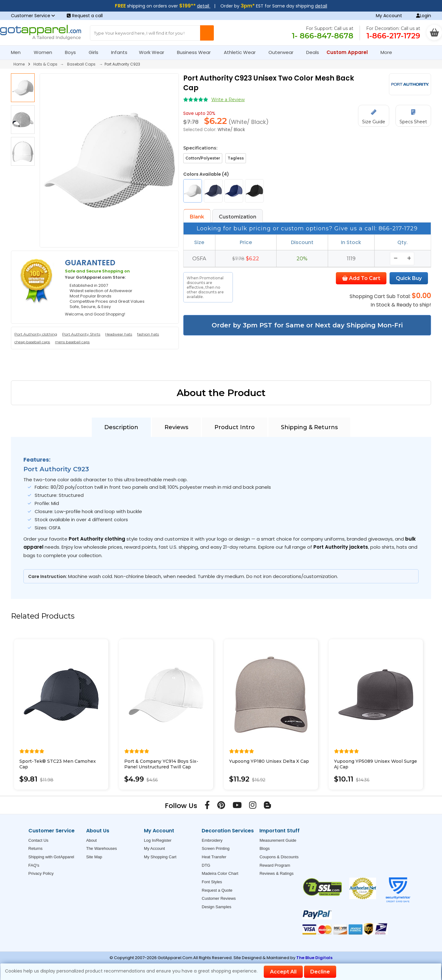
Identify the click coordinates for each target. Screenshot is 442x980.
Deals (313, 52)
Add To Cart (361, 278)
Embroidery (212, 840)
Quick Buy (409, 278)
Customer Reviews (219, 898)
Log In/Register (158, 840)
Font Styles (212, 882)
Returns (36, 848)
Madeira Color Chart (220, 873)
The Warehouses (102, 848)
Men (18, 52)
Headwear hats (119, 334)
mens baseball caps (72, 342)
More (389, 52)
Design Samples (216, 907)
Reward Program (275, 865)
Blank (197, 217)
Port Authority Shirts (81, 334)
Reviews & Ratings (276, 873)
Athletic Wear (242, 52)
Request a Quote (217, 890)
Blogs (265, 848)
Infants (121, 52)
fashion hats (148, 334)
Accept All (283, 972)
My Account (389, 16)
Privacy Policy (41, 873)
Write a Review (228, 100)
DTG (206, 865)
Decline (320, 972)
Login (424, 16)
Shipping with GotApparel (51, 857)
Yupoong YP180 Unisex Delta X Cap (269, 761)
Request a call (85, 16)
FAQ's (34, 865)
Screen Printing (216, 848)
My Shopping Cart (160, 857)
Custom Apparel (350, 52)
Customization (238, 217)
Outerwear (284, 52)
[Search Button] (207, 33)
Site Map (94, 857)
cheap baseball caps (32, 342)
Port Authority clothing (36, 334)
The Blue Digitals (314, 958)
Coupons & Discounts (279, 857)
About (91, 840)
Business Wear (196, 52)
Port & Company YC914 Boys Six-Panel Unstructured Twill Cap (161, 764)
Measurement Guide (278, 840)
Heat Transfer (214, 857)
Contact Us (38, 840)
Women (46, 52)
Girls (96, 52)
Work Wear (154, 52)
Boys (73, 52)
